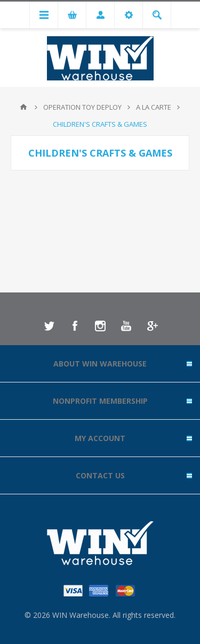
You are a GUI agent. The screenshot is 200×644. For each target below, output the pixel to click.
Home (23, 107)
